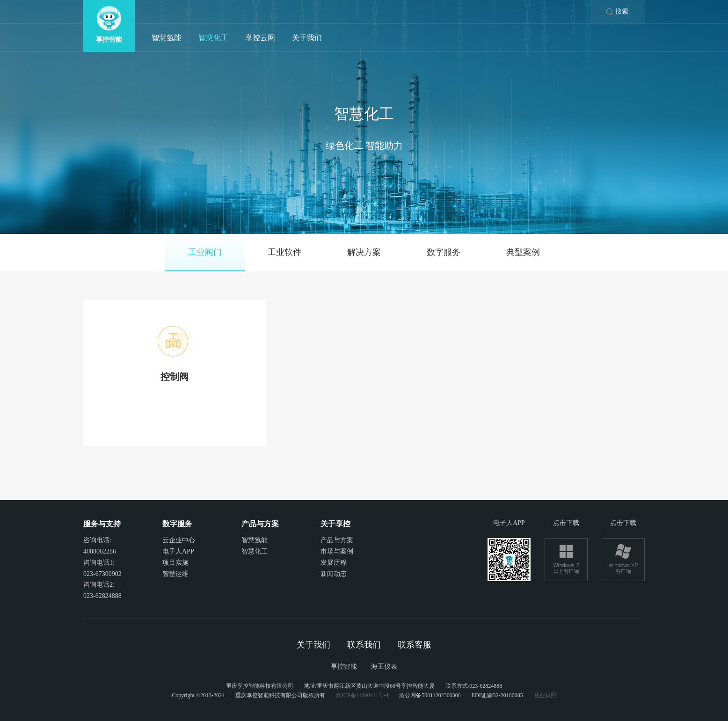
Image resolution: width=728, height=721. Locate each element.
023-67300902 (102, 574)
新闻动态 (334, 574)
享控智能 (344, 666)
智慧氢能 (167, 38)
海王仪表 (384, 666)
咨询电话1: (99, 563)
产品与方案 (337, 540)
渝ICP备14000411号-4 (362, 695)
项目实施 (175, 563)
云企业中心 (179, 540)
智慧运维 (175, 574)
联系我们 (364, 645)
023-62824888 (102, 596)
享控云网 (260, 38)
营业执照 (545, 695)
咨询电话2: (99, 585)
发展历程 (334, 563)
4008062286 (100, 551)
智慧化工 (213, 38)
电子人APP (178, 551)
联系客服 (415, 645)
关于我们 (307, 38)
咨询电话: (97, 540)
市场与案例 (337, 551)
